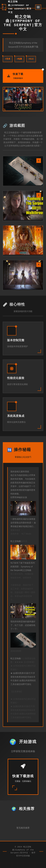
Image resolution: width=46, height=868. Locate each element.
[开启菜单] (38, 7)
